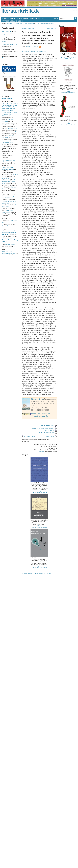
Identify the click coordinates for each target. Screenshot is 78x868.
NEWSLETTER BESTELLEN (48, 433)
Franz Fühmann (12, 128)
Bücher (26, 18)
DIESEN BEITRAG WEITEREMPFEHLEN (44, 428)
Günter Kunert (6, 103)
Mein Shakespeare (7, 110)
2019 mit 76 (5, 178)
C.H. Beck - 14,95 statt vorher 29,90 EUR (68, 58)
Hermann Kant (6, 112)
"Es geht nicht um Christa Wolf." (9, 182)
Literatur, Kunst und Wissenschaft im (9, 233)
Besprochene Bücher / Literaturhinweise (34, 51)
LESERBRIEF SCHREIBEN (48, 426)
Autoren (34, 18)
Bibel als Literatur (10, 245)
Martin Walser (8, 107)
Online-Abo (5, 58)
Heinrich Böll (6, 105)
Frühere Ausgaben (13, 23)
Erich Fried (5, 125)
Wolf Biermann (10, 109)
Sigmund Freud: (10, 240)
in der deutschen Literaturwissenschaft (8, 252)
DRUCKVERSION (51, 430)
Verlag (75, 10)
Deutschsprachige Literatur (44, 23)
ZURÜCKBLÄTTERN (28, 29)
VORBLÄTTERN (52, 29)
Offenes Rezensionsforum (10, 45)
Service (41, 18)
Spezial (19, 18)
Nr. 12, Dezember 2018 (27, 23)
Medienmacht (6, 35)
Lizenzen (42, 452)
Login (20, 21)
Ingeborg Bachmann (8, 136)
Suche (56, 18)
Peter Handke (13, 132)
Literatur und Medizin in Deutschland (9, 202)
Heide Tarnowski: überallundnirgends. (8, 168)
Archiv (13, 18)
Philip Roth (15, 103)
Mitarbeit (5, 21)
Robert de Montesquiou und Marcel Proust (9, 197)
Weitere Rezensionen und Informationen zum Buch (40, 415)
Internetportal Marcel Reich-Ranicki (8, 142)
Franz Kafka (5, 226)
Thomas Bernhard (7, 120)
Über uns (14, 21)
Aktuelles (5, 18)
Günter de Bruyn (37, 399)
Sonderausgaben (7, 98)
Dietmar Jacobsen (32, 46)
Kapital (4, 41)
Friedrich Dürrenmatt (8, 115)
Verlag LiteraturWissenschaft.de (39, 492)
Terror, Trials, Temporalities (8, 211)
